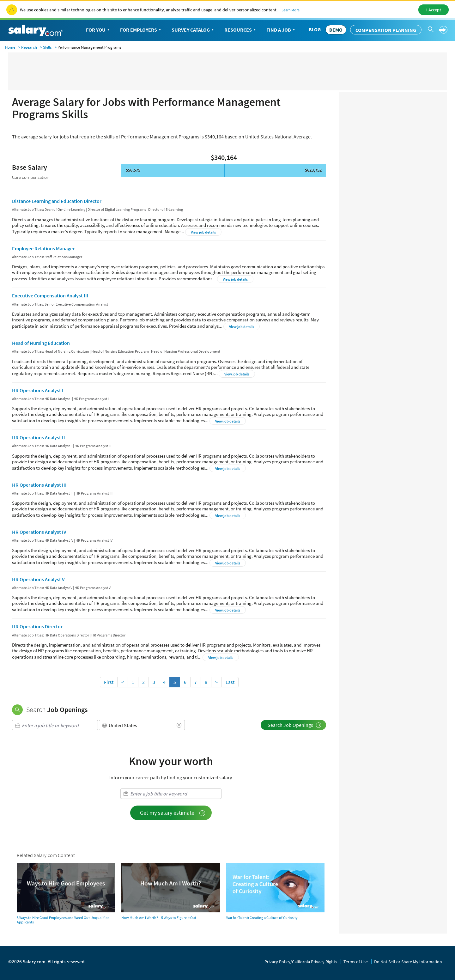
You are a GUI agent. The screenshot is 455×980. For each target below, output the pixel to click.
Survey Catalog (193, 30)
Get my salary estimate (173, 813)
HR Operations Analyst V (38, 579)
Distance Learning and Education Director (57, 201)
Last (230, 682)
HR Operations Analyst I (38, 390)
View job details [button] (203, 232)
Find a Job (281, 30)
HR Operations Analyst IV (39, 532)
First (109, 682)
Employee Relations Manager (43, 248)
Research (29, 47)
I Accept (434, 10)
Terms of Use (356, 962)
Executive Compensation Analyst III (50, 295)
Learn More (291, 10)
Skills (47, 47)
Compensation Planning (386, 30)
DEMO (336, 30)
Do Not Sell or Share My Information (408, 962)
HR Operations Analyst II (39, 437)
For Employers (141, 30)
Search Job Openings (294, 725)
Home (10, 47)
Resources (241, 30)
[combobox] (55, 725)
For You (98, 30)
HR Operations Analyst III (39, 485)
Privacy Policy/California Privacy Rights (301, 962)
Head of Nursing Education (41, 343)
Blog (315, 29)
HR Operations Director (37, 626)
